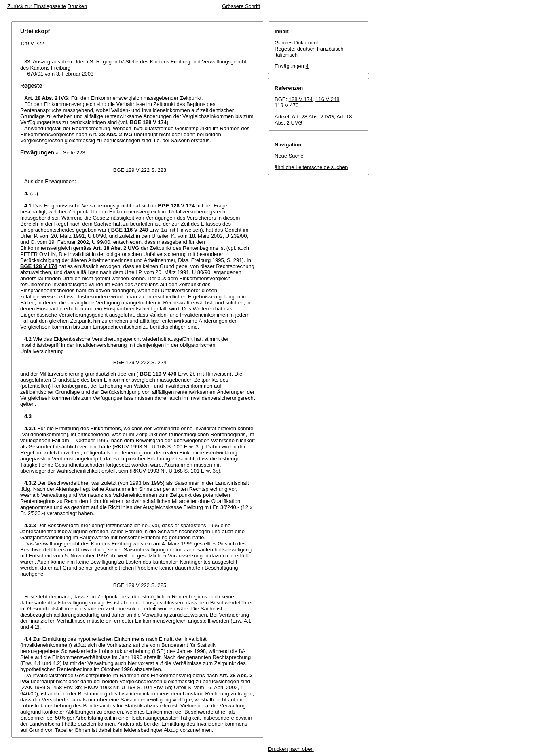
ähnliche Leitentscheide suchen (311, 167)
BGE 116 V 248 (130, 230)
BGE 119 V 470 (158, 374)
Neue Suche (289, 156)
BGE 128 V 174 (148, 122)
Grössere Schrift (241, 6)
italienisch (286, 55)
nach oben (301, 749)
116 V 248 (327, 99)
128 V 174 (301, 99)
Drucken (77, 6)
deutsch (307, 49)
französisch (330, 49)
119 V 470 (286, 105)
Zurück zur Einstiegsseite (37, 6)
